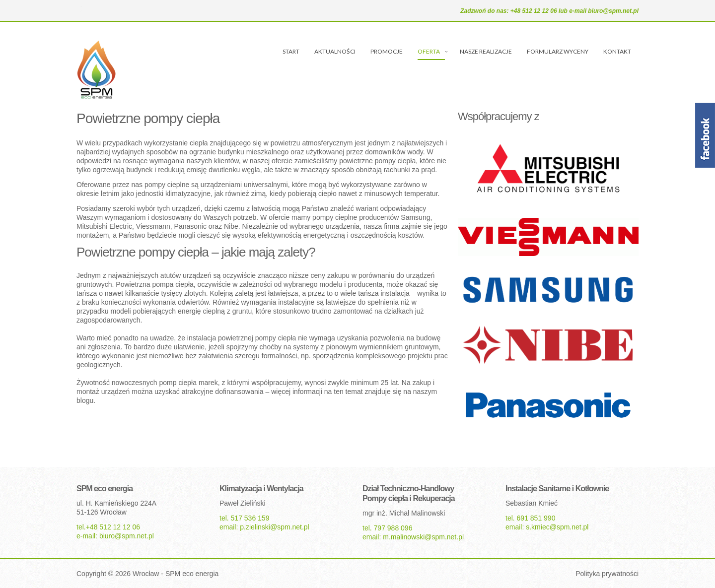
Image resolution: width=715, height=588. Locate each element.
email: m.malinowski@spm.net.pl (413, 537)
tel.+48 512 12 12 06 (108, 527)
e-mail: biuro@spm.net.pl (115, 536)
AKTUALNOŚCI (335, 51)
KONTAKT (617, 51)
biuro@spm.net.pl (613, 11)
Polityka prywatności (607, 574)
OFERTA (429, 51)
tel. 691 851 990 (530, 518)
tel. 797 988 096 (387, 528)
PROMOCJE (387, 51)
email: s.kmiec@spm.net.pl (547, 527)
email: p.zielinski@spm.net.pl (264, 527)
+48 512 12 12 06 (535, 11)
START (291, 51)
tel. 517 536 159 (244, 518)
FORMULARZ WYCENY (558, 51)
